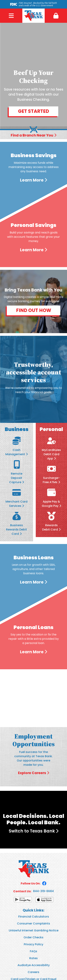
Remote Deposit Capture (16, 478)
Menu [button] (11, 16)
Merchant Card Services (17, 504)
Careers (33, 972)
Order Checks (33, 937)
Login (56, 16)
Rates (33, 958)
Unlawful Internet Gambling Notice (34, 930)
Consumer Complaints (33, 923)
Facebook (44, 883)
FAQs (33, 951)
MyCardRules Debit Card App (51, 454)
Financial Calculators (34, 917)
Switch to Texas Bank (32, 831)
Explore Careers (32, 773)
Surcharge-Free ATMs (51, 480)
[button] (56, 16)
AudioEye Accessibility (34, 965)
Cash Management (15, 452)
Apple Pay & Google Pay (51, 504)
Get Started (33, 111)
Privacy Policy (33, 944)
